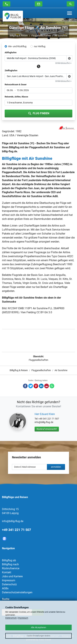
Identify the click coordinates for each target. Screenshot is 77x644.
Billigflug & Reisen (19, 36)
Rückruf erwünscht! (47, 429)
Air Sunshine (61, 36)
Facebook (25, 386)
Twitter (31, 386)
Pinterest (36, 386)
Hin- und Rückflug (17, 46)
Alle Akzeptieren (38, 627)
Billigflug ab (9, 560)
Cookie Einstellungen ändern (38, 636)
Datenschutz (9, 584)
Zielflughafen (11, 70)
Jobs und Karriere (12, 576)
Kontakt (7, 572)
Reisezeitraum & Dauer (16, 84)
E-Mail (47, 386)
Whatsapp (52, 386)
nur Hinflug (40, 46)
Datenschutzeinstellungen (17, 592)
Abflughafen (11, 52)
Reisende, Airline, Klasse (16, 97)
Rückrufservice (11, 568)
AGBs (5, 588)
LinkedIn (41, 386)
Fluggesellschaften (41, 36)
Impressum (9, 580)
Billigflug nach (10, 564)
